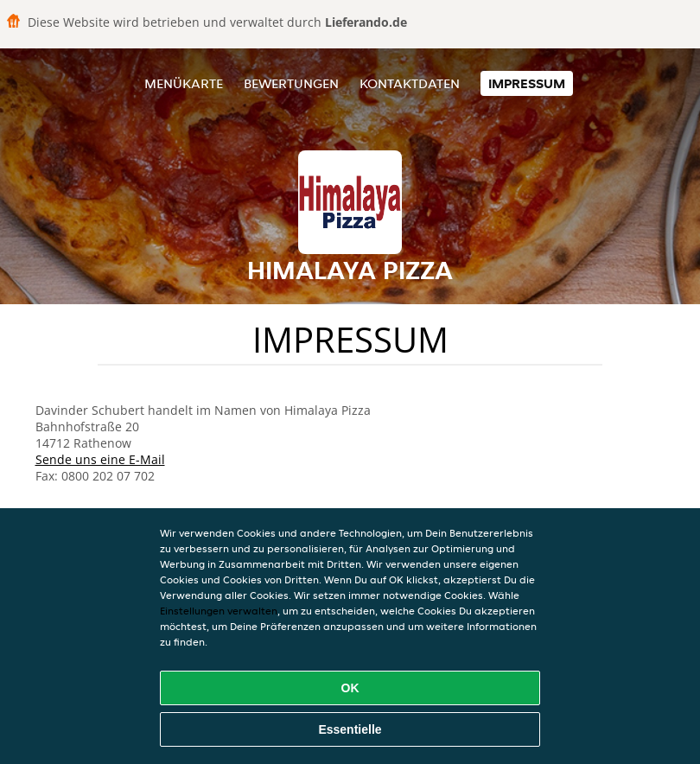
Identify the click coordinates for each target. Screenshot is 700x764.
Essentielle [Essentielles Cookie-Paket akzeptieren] (350, 729)
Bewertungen (291, 83)
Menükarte (184, 83)
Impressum (527, 83)
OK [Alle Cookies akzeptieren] (350, 688)
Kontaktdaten (410, 83)
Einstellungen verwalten (219, 611)
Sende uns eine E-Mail (100, 459)
